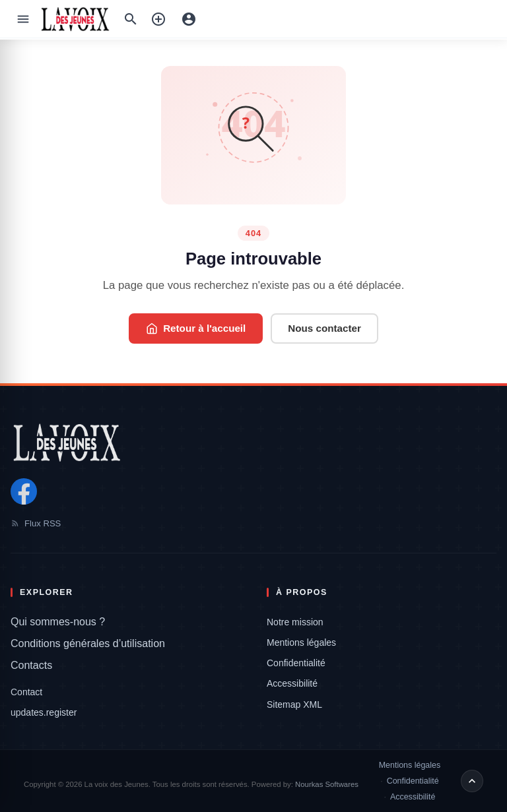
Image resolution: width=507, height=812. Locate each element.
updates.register (44, 712)
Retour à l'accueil (196, 328)
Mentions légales (301, 642)
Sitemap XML (294, 704)
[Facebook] (24, 491)
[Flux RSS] (253, 523)
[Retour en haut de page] (472, 781)
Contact (26, 692)
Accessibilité (292, 683)
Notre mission (295, 622)
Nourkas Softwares (327, 784)
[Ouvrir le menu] (23, 19)
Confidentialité (296, 663)
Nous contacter (324, 328)
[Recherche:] (131, 19)
